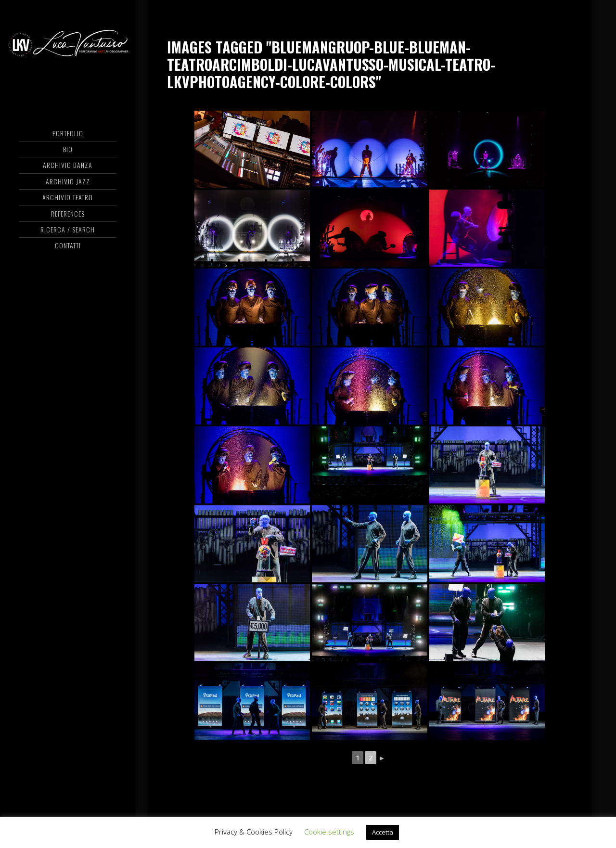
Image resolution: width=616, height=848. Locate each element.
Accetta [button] (383, 832)
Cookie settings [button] (329, 832)
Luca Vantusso (68, 46)
